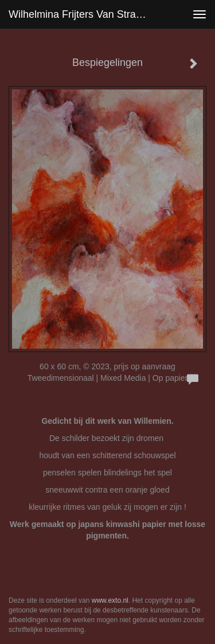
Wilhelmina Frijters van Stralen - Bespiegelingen (82, 14)
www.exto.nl (110, 600)
